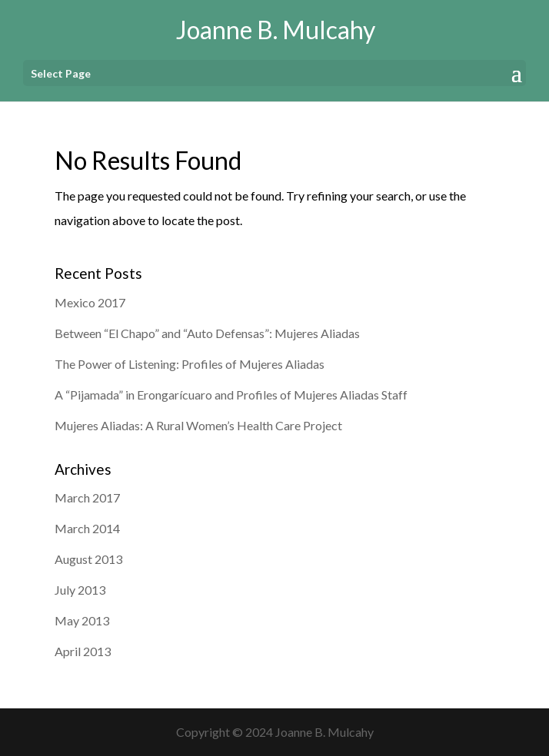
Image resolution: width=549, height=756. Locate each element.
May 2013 (82, 620)
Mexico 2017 (90, 302)
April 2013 (83, 651)
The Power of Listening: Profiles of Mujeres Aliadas (190, 364)
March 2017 (87, 497)
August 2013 (88, 559)
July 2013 (80, 590)
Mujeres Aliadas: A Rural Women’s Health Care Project (198, 425)
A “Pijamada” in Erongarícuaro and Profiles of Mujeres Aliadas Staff (231, 395)
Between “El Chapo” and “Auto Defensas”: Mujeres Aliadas (207, 333)
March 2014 (87, 528)
